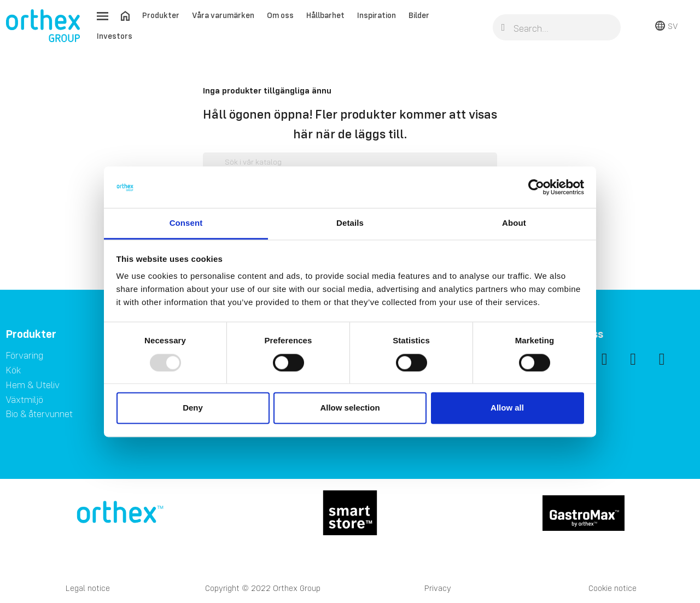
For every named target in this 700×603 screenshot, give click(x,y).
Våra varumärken (223, 15)
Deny (193, 408)
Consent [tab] (186, 223)
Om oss (280, 15)
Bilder (419, 15)
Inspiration (377, 15)
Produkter (161, 15)
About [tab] (514, 223)
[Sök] (350, 162)
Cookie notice (612, 588)
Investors (115, 36)
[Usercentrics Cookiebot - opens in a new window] (536, 187)
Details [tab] (350, 223)
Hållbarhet (325, 15)
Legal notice (88, 588)
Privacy (438, 588)
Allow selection (350, 408)
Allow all (507, 408)
